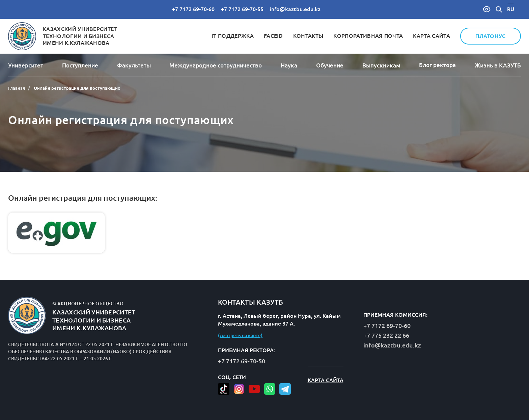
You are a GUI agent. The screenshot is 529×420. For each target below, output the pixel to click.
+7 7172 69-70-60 (193, 9)
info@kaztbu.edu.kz (295, 9)
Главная (17, 88)
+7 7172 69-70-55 (242, 9)
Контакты (308, 36)
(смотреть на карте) (240, 335)
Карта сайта (431, 36)
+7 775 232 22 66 (386, 335)
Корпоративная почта (368, 36)
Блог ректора (437, 65)
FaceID (273, 36)
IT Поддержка (233, 36)
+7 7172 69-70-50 (242, 361)
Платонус (491, 36)
